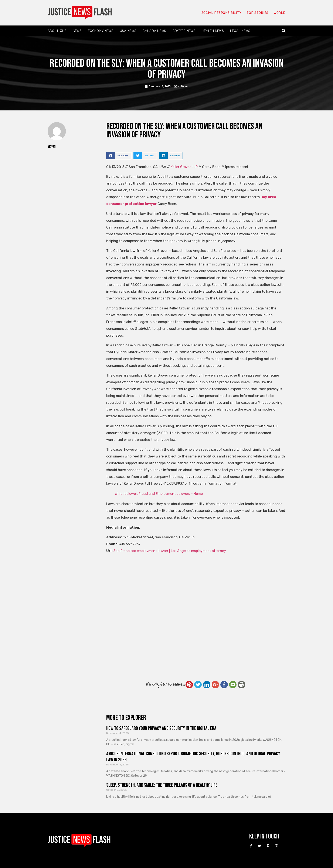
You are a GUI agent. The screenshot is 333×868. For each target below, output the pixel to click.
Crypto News (184, 31)
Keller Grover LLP (184, 167)
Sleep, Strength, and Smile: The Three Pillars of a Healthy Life (162, 785)
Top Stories (257, 13)
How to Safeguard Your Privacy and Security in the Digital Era (161, 728)
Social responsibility (221, 13)
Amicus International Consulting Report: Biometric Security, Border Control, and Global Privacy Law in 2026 (193, 757)
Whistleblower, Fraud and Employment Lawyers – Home (159, 494)
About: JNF (57, 31)
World (280, 13)
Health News (213, 31)
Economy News (101, 31)
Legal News (240, 31)
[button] (284, 31)
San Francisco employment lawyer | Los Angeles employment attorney (170, 551)
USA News (128, 31)
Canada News (154, 31)
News (77, 31)
